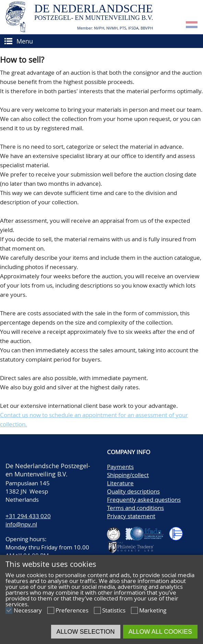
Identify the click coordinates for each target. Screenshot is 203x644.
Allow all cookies (160, 632)
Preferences (72, 610)
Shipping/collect (128, 475)
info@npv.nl (21, 524)
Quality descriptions (133, 491)
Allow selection (86, 632)
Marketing (153, 610)
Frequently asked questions (144, 500)
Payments (120, 467)
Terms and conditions (135, 508)
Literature (120, 483)
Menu (25, 41)
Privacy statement (131, 516)
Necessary (28, 610)
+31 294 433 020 (28, 516)
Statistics (114, 610)
